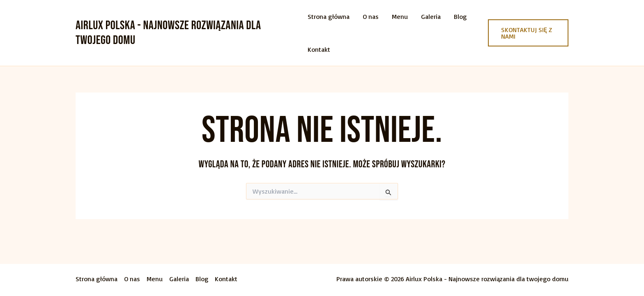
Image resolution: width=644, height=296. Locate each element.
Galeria (431, 16)
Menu (400, 16)
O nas (371, 16)
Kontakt (319, 49)
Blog (460, 16)
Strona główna (329, 16)
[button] (528, 33)
